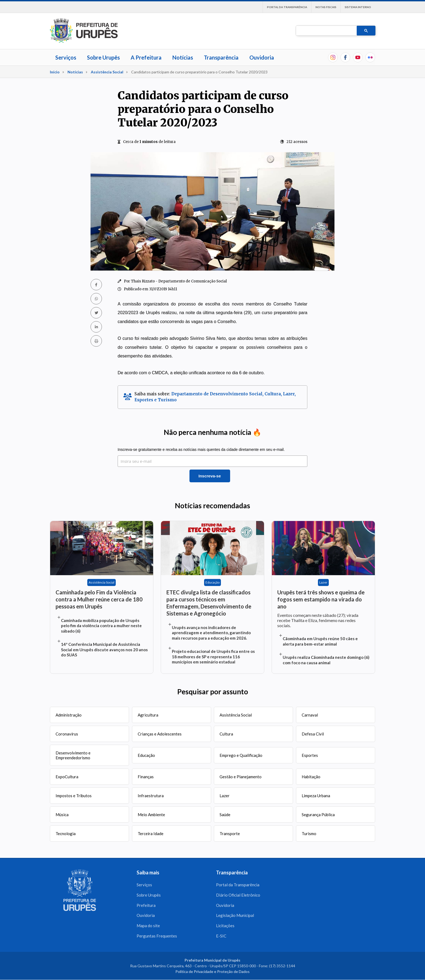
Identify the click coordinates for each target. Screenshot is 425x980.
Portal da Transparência (287, 7)
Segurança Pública (318, 815)
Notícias (183, 57)
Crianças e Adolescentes (160, 734)
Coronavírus (67, 734)
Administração (69, 715)
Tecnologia (66, 834)
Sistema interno (358, 7)
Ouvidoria (262, 57)
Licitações (225, 926)
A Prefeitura (146, 57)
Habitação (311, 777)
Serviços (66, 57)
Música (62, 815)
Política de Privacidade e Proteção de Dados (212, 972)
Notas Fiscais (326, 7)
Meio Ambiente (151, 815)
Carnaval (310, 715)
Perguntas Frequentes (157, 936)
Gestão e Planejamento (241, 777)
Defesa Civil (313, 734)
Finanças (146, 777)
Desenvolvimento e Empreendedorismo (73, 755)
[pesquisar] (326, 31)
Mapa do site (148, 926)
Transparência (221, 57)
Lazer (225, 796)
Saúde (225, 815)
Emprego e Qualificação (241, 755)
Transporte (230, 834)
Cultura (226, 734)
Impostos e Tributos (74, 796)
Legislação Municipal (235, 916)
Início (55, 72)
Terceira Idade (151, 834)
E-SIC (221, 936)
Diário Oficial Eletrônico (238, 895)
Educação (146, 755)
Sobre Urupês (103, 57)
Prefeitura (146, 905)
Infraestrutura (151, 796)
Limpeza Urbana (316, 796)
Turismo (309, 834)
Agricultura (148, 715)
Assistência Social (107, 72)
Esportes (310, 755)
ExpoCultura (67, 777)
